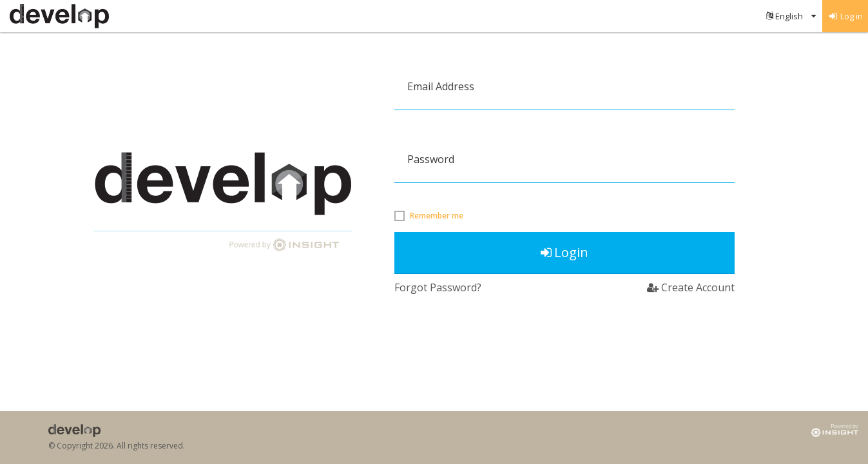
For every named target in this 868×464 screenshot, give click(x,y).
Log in (845, 16)
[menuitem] (791, 16)
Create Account (691, 287)
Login (564, 252)
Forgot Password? (438, 287)
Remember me (437, 216)
